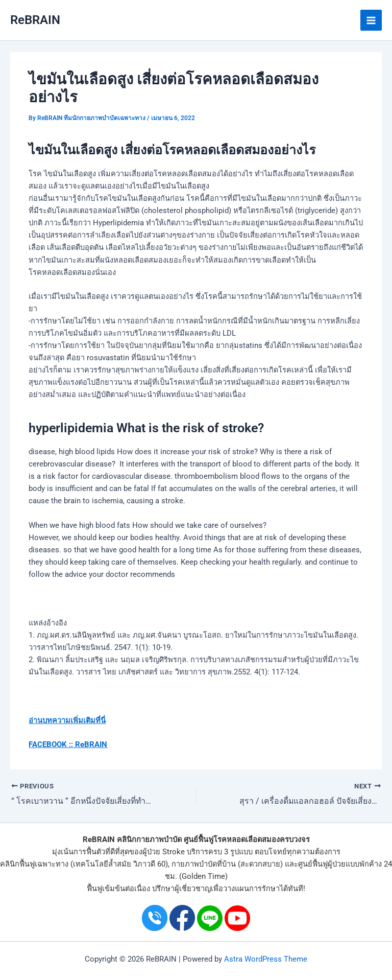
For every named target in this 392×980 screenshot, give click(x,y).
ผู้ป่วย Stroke (164, 852)
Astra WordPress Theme (266, 959)
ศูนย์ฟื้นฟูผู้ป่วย (322, 864)
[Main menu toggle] (371, 20)
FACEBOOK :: (51, 744)
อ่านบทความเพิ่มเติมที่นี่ (67, 720)
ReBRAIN (35, 20)
